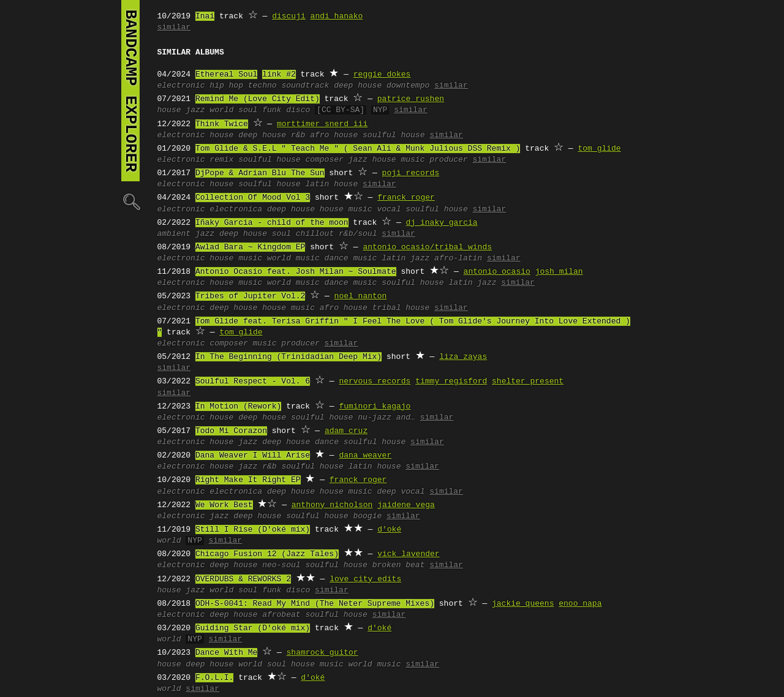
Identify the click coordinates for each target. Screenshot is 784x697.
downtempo (408, 86)
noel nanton (361, 296)
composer (324, 160)
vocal (389, 209)
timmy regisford (451, 382)
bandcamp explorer (130, 91)
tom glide (599, 149)
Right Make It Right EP (248, 480)
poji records (411, 173)
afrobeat (281, 615)
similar (174, 28)
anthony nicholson (332, 505)
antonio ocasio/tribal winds (427, 247)
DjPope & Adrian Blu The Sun (260, 173)
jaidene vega (406, 505)
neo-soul (281, 565)
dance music (351, 258)
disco (298, 110)
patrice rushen (411, 99)
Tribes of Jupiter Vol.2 (250, 296)
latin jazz (405, 258)
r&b (298, 135)
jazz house (372, 160)
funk (272, 110)
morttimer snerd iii (322, 124)
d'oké (389, 530)
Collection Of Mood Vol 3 (253, 198)
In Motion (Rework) (238, 407)
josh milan (559, 272)
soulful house (394, 135)
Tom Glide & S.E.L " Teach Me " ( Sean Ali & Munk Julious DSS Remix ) (358, 149)
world (221, 110)
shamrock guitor (322, 653)
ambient (174, 234)
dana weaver (365, 456)
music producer (434, 160)
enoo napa (580, 604)
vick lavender (408, 554)
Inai (205, 17)
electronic (181, 86)
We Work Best (224, 505)
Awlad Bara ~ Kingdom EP (250, 247)
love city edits (365, 579)
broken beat (399, 565)
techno (262, 86)
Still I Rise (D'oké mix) (253, 530)
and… (406, 418)
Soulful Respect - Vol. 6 (253, 382)
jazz (195, 110)
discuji (289, 17)
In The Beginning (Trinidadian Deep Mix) (288, 357)
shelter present (528, 382)
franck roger (406, 198)
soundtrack (305, 86)
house (169, 110)
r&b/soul (358, 234)
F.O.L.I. (214, 678)
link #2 (279, 75)
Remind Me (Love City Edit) (258, 99)
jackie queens (523, 604)
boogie (367, 516)
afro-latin (458, 258)
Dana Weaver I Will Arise (253, 456)
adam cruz (346, 431)
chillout (315, 234)
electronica (236, 209)
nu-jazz (375, 418)
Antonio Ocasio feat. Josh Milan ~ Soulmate (296, 272)
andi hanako (337, 17)
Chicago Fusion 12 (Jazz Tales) (267, 554)
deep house (358, 86)
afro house (334, 135)
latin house (331, 184)
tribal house (401, 308)
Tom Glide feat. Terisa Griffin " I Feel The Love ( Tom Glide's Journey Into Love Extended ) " (394, 327)
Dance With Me (226, 653)
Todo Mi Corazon (231, 431)
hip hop (226, 86)
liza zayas (463, 357)
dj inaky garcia (442, 223)
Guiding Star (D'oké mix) (253, 628)
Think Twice (222, 124)
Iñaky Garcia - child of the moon (272, 223)
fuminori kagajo (375, 407)
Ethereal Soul (226, 75)
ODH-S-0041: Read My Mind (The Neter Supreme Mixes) (315, 604)
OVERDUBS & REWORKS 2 (243, 579)
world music (293, 258)
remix (221, 160)
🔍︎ (130, 201)
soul (248, 110)
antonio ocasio (497, 272)
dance (327, 442)
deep (386, 492)
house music (346, 209)
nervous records (375, 382)
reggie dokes (382, 75)
